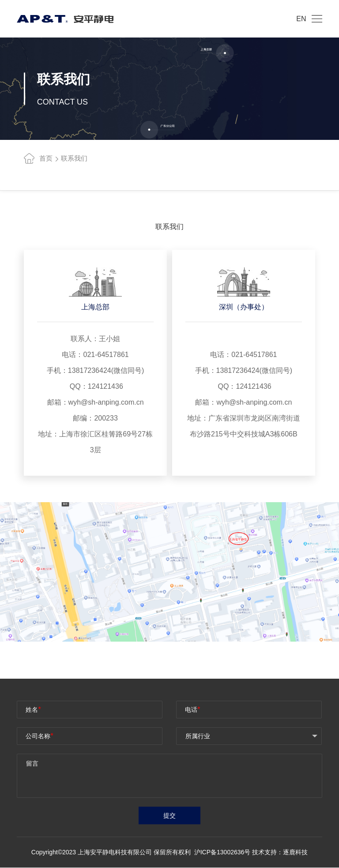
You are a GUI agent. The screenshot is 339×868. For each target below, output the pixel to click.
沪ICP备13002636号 (223, 853)
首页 (38, 158)
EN (301, 19)
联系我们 (74, 158)
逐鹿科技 (295, 853)
